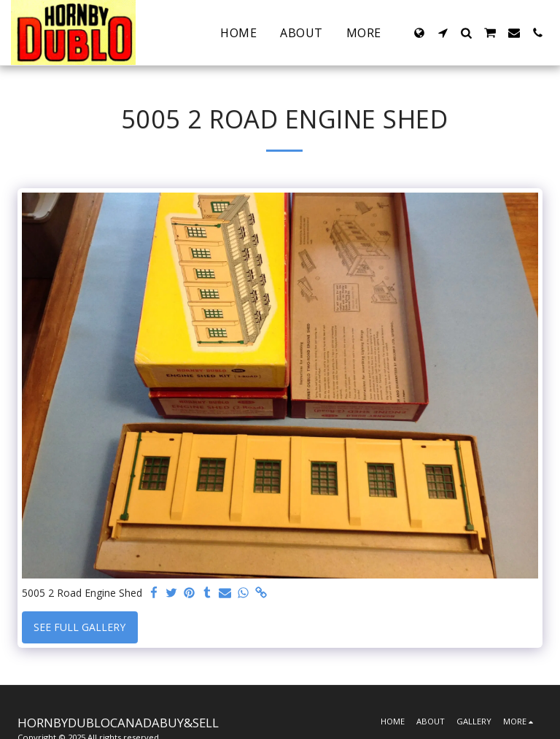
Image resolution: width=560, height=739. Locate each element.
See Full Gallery (79, 627)
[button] (443, 33)
